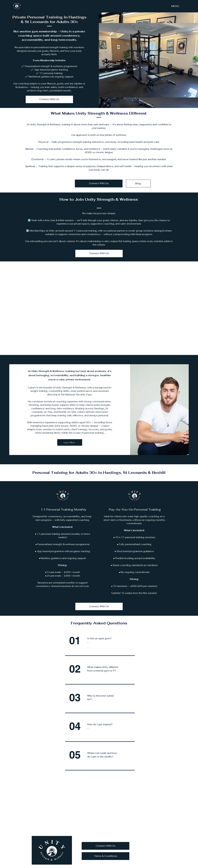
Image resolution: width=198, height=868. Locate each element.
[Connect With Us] (49, 99)
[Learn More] (70, 442)
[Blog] (138, 184)
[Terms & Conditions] (105, 856)
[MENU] (175, 6)
